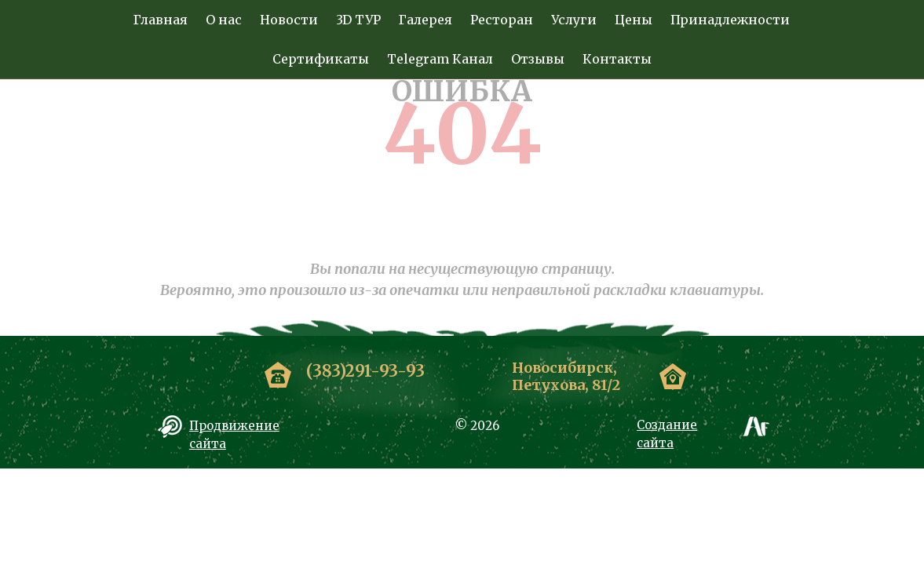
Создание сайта (667, 434)
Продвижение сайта (234, 435)
